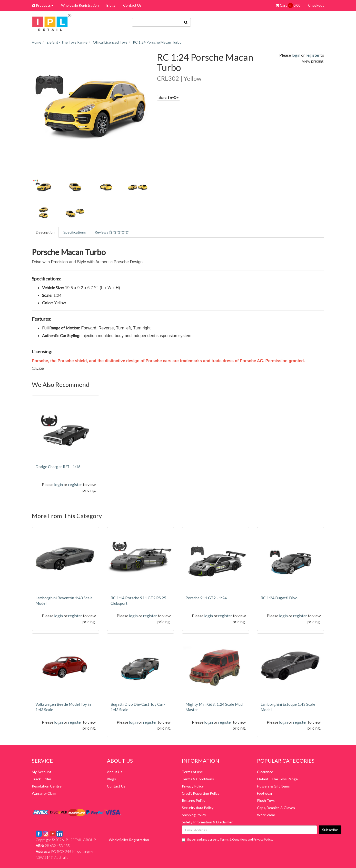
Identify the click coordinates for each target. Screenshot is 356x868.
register (313, 55)
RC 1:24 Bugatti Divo (279, 598)
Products (43, 5)
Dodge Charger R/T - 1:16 (58, 467)
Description (45, 232)
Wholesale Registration (80, 5)
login (296, 55)
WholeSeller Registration (129, 840)
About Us (115, 772)
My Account (42, 772)
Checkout (316, 5)
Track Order (42, 779)
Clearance (265, 772)
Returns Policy (194, 800)
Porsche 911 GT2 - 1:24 (206, 598)
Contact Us (132, 5)
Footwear (265, 793)
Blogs (111, 5)
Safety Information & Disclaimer (207, 822)
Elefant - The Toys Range (277, 779)
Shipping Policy (194, 815)
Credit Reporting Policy (201, 793)
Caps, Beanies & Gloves (276, 808)
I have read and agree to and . (227, 840)
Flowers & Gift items (273, 786)
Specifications (75, 232)
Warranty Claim (44, 793)
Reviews (112, 232)
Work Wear (266, 815)
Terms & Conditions (198, 779)
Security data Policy (198, 808)
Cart (288, 5)
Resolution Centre (47, 786)
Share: (169, 98)
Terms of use (192, 772)
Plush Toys (266, 800)
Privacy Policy (193, 786)
